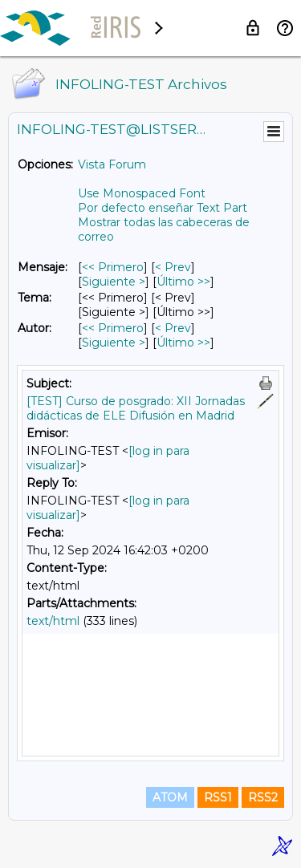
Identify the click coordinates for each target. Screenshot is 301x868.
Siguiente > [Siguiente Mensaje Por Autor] (114, 343)
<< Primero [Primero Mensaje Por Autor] (113, 328)
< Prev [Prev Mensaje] (173, 267)
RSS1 (218, 797)
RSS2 (263, 797)
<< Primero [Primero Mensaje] (113, 267)
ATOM (170, 797)
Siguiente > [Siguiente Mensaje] (114, 282)
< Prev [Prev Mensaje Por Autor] (173, 328)
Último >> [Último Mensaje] (183, 282)
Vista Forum (112, 164)
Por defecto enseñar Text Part (163, 208)
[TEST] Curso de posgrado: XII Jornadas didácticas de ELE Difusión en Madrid (136, 408)
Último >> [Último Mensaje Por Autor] (183, 343)
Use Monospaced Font (142, 193)
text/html (53, 621)
